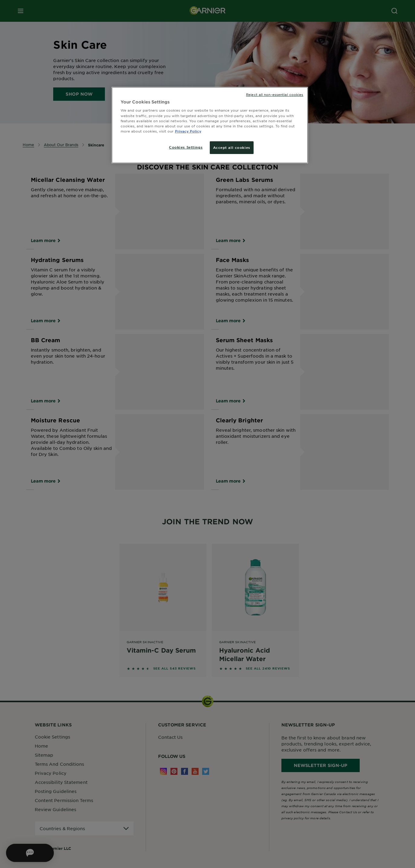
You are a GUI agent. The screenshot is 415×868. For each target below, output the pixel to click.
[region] (210, 125)
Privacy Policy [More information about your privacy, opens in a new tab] (188, 131)
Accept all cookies (232, 147)
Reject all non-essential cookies (275, 94)
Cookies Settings (186, 147)
